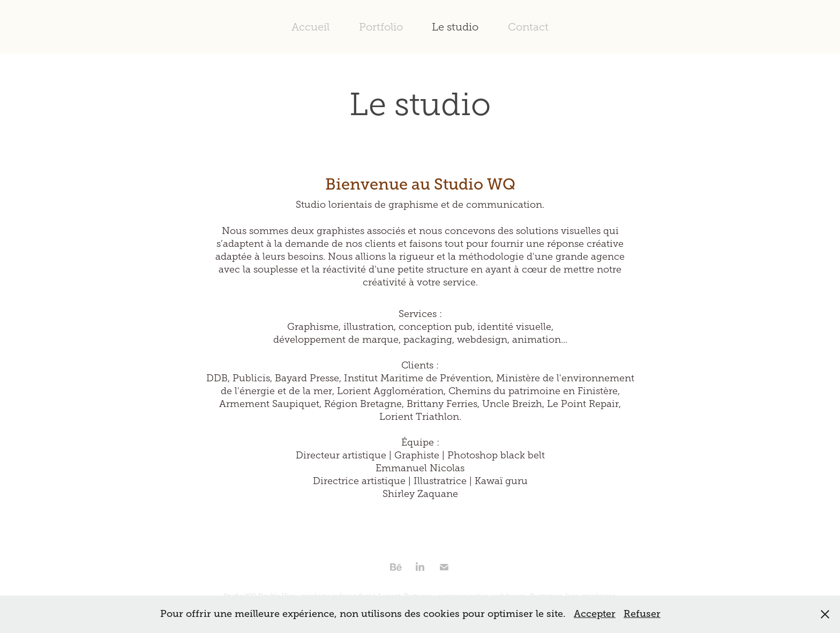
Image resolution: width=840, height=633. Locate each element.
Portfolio (381, 27)
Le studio (455, 27)
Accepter (595, 614)
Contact (528, 27)
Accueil (310, 27)
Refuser (642, 614)
